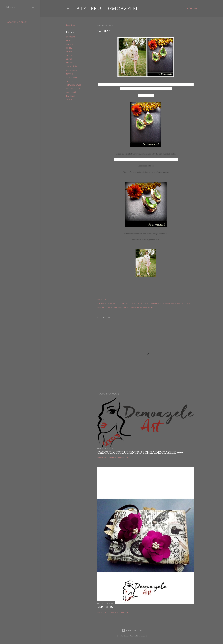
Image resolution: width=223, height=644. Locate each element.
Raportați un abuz (16, 22)
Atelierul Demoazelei (107, 8)
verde (69, 100)
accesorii (70, 37)
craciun (70, 55)
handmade (72, 77)
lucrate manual (73, 85)
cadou (69, 48)
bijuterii (70, 44)
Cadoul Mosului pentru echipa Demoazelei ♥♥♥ (140, 452)
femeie (70, 74)
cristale (70, 63)
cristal (69, 59)
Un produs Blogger (132, 630)
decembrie (72, 66)
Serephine (106, 607)
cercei (69, 52)
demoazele (72, 70)
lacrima (70, 81)
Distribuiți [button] (71, 25)
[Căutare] (192, 9)
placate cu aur (73, 89)
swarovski (71, 92)
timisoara (71, 96)
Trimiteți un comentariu (118, 458)
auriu (69, 40)
